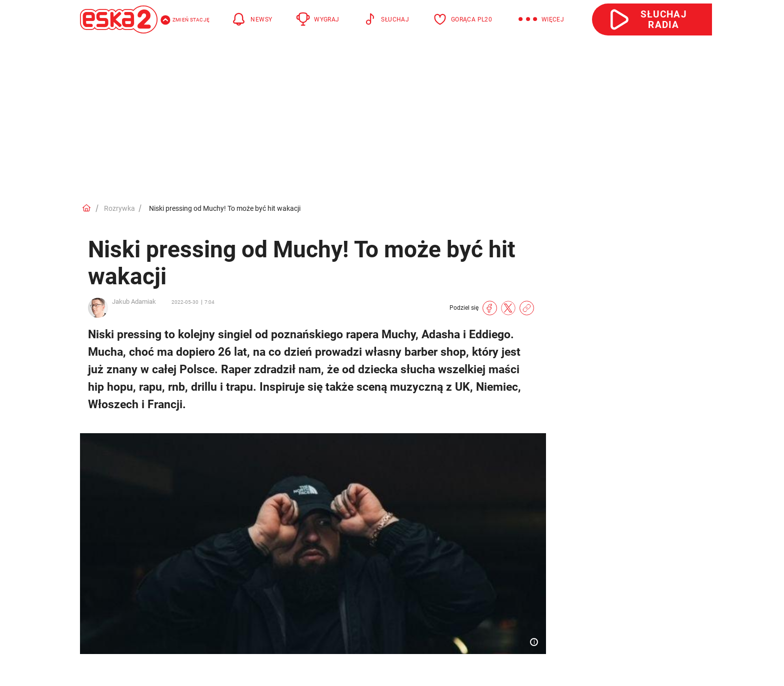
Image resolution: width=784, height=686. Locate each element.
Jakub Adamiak (134, 302)
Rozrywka (119, 208)
